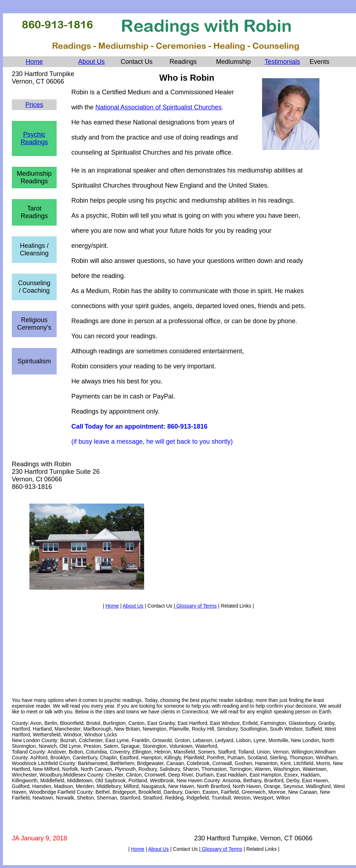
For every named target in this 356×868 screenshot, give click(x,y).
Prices (34, 105)
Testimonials (282, 62)
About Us (91, 62)
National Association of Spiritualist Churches (158, 107)
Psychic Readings (34, 138)
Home (34, 62)
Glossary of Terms (196, 606)
